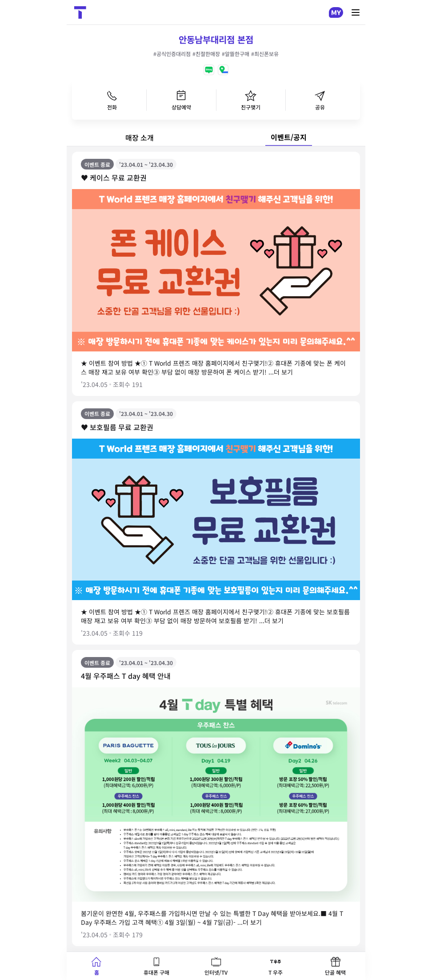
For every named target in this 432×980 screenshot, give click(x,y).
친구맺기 (251, 100)
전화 (112, 100)
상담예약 (181, 100)
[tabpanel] (216, 549)
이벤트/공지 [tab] (289, 137)
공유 (320, 100)
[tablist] (216, 137)
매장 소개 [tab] (140, 137)
